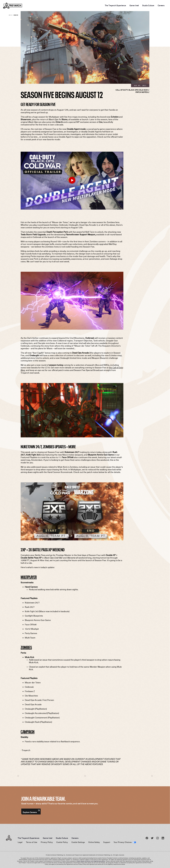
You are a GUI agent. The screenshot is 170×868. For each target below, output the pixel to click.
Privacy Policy (47, 842)
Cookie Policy (62, 842)
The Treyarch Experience (115, 6)
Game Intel (134, 6)
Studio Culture (148, 6)
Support (107, 842)
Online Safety (94, 842)
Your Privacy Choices (123, 842)
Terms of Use (32, 842)
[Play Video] (72, 180)
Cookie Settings (78, 842)
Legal (20, 842)
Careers (161, 6)
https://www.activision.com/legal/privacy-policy (91, 861)
